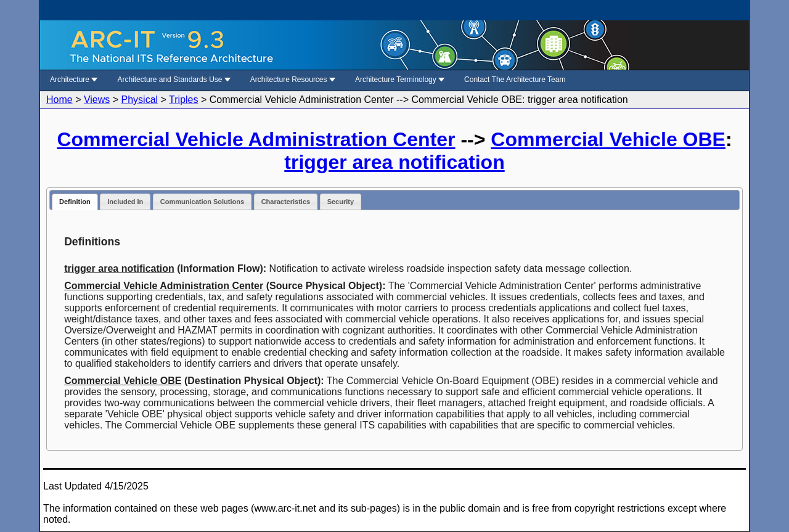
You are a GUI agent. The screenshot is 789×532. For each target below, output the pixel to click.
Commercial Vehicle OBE (608, 139)
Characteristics (286, 202)
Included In (125, 202)
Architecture (74, 80)
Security (341, 202)
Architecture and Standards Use (174, 80)
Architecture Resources (293, 80)
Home (59, 100)
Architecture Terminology (400, 80)
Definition (75, 202)
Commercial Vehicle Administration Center (256, 139)
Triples (183, 100)
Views (97, 100)
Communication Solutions (202, 202)
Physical (140, 100)
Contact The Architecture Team (515, 80)
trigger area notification (394, 162)
